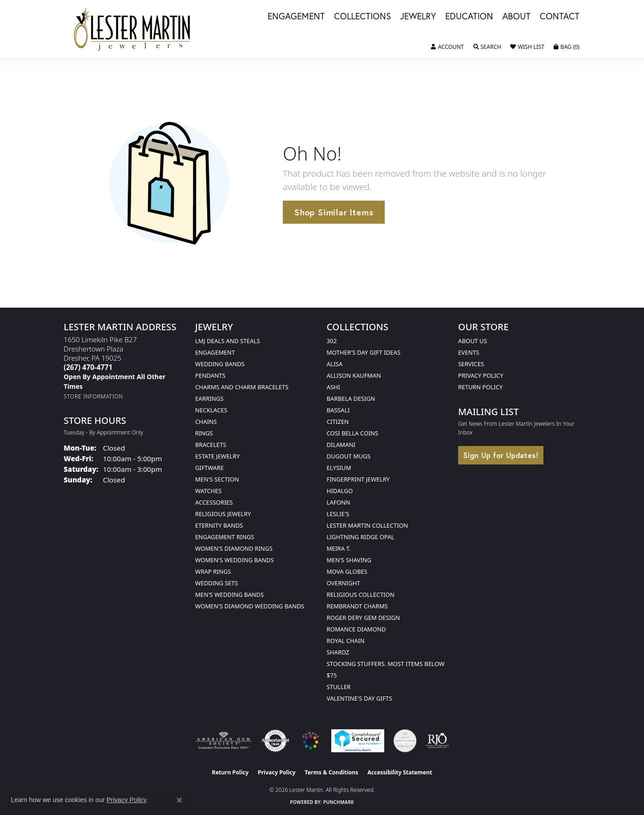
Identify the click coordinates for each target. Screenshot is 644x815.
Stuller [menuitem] (339, 687)
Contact (560, 17)
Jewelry (418, 17)
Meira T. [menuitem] (339, 548)
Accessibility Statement (400, 772)
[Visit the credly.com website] (405, 741)
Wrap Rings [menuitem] (213, 571)
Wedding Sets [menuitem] (217, 583)
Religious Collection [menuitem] (361, 595)
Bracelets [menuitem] (211, 445)
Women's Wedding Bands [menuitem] (234, 560)
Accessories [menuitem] (214, 502)
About (516, 17)
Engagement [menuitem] (215, 352)
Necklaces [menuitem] (211, 410)
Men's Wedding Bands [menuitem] (230, 595)
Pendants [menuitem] (210, 375)
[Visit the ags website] (224, 741)
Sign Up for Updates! (501, 455)
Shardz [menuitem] (338, 652)
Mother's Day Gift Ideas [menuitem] (364, 352)
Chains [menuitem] (206, 422)
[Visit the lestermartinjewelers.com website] (310, 741)
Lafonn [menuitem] (338, 502)
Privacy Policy (481, 375)
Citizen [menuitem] (338, 422)
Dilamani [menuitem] (341, 445)
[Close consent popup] (179, 800)
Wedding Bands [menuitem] (220, 364)
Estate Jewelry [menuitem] (218, 456)
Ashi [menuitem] (333, 387)
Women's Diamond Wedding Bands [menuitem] (250, 606)
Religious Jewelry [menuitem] (223, 514)
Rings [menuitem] (204, 433)
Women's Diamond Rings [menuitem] (234, 548)
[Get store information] (93, 396)
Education (469, 17)
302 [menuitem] (332, 341)
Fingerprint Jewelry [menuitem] (358, 479)
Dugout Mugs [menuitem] (349, 456)
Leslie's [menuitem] (338, 514)
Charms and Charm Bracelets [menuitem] (242, 387)
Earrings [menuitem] (209, 399)
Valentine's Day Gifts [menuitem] (359, 698)
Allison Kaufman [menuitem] (354, 375)
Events (469, 352)
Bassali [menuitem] (338, 410)
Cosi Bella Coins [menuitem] (352, 433)
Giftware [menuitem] (209, 468)
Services (471, 364)
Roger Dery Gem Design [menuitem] (363, 618)
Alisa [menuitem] (334, 364)
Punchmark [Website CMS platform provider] (339, 802)
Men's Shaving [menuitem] (349, 560)
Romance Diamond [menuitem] (356, 629)
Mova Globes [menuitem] (347, 571)
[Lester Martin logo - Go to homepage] (132, 29)
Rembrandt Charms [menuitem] (357, 606)
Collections (362, 17)
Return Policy (480, 387)
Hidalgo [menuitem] (340, 491)
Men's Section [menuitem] (217, 479)
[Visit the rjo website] (437, 741)
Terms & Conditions (332, 772)
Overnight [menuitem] (343, 583)
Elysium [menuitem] (339, 468)
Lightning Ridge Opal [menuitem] (361, 537)
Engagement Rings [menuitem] (225, 537)
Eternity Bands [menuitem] (219, 525)
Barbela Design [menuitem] (351, 399)
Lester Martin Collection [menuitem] (367, 525)
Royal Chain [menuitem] (346, 641)
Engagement (296, 17)
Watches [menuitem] (208, 491)
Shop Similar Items (334, 212)
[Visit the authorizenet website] (275, 741)
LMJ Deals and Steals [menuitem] (228, 341)
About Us (473, 341)
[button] (447, 47)
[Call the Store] (88, 367)
